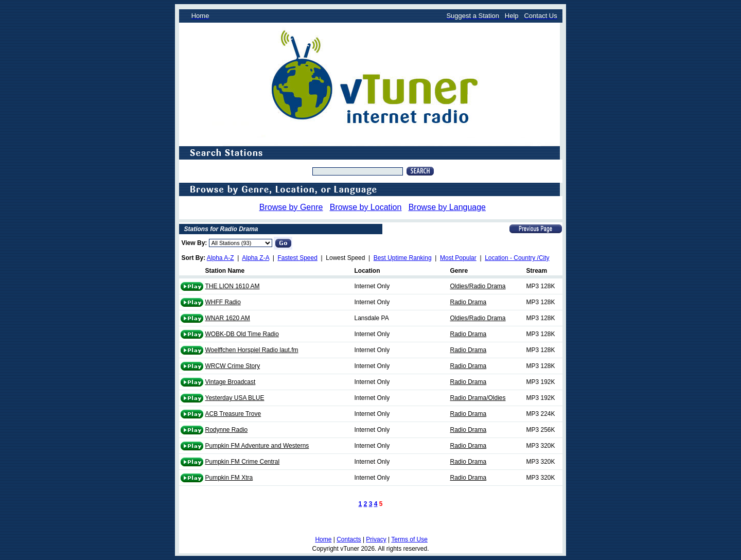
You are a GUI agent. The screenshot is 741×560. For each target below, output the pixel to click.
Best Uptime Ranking (403, 258)
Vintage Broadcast (231, 382)
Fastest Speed (298, 258)
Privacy (376, 539)
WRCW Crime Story (233, 366)
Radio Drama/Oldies (478, 398)
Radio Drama (469, 302)
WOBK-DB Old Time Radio (242, 334)
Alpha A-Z (220, 258)
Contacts (349, 539)
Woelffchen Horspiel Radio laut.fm (252, 350)
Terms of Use (409, 539)
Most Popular (458, 258)
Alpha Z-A (255, 258)
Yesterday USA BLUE (235, 398)
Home (323, 539)
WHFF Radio (223, 302)
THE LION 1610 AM (233, 286)
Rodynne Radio (227, 430)
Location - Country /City (517, 258)
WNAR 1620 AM (228, 318)
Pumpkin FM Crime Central (243, 462)
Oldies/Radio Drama (478, 286)
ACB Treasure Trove (233, 414)
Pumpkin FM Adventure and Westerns (257, 446)
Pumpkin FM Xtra (229, 478)
